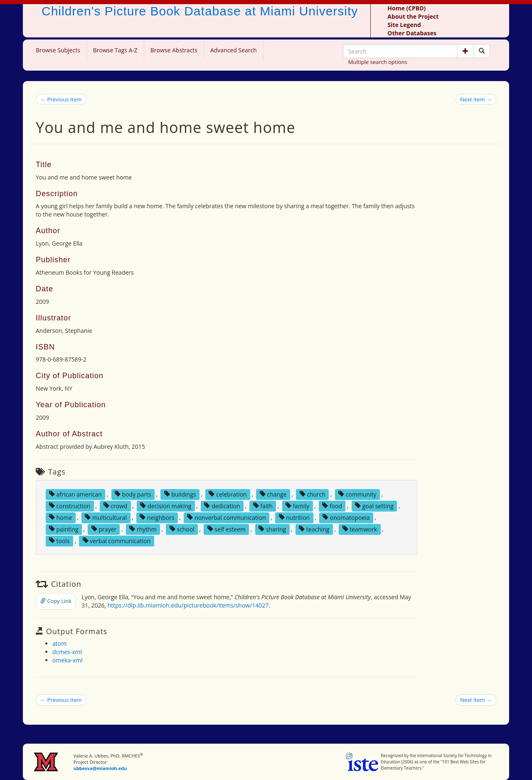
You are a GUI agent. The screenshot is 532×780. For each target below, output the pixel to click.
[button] (465, 51)
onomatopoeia (346, 517)
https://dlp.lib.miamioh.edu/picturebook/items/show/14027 (188, 605)
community (357, 494)
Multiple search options (378, 62)
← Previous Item (61, 99)
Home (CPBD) (406, 8)
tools (59, 540)
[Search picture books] (482, 51)
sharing (272, 529)
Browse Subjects (58, 50)
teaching (314, 529)
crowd (116, 506)
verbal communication (117, 540)
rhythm (143, 529)
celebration (228, 494)
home (60, 517)
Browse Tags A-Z (115, 50)
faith (263, 506)
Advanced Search (234, 50)
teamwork (360, 529)
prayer (104, 529)
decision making (166, 506)
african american (75, 494)
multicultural (106, 517)
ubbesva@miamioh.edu (100, 768)
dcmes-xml (67, 652)
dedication (222, 506)
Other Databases (412, 33)
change (273, 494)
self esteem (227, 529)
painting (64, 529)
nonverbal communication (226, 517)
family (297, 506)
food (332, 506)
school (182, 529)
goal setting (374, 506)
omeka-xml (68, 660)
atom (59, 643)
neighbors (157, 517)
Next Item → (476, 99)
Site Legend (404, 25)
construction (70, 506)
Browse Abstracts (174, 50)
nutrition (294, 517)
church (313, 494)
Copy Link (56, 601)
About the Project (413, 16)
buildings (180, 494)
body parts (133, 494)
